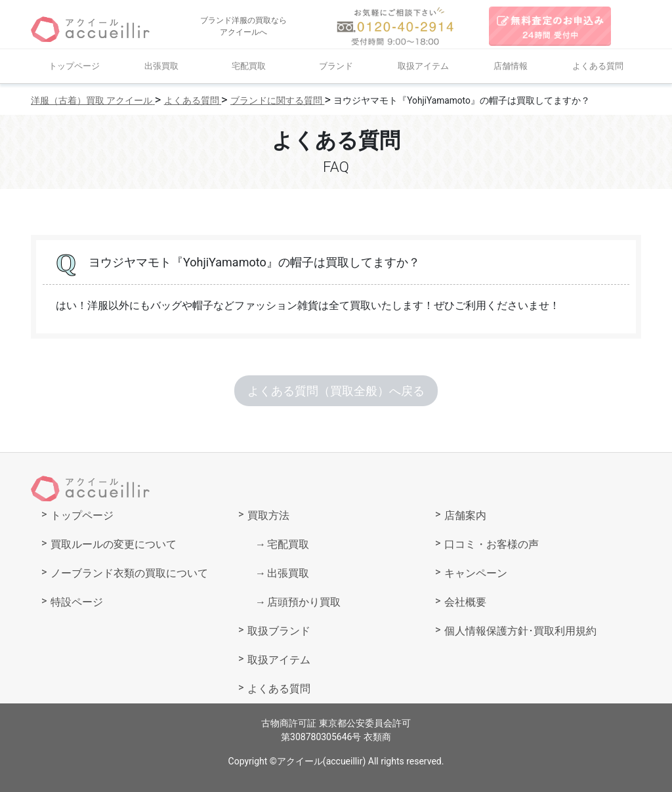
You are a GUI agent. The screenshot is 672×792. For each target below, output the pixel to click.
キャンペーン (476, 573)
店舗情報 (511, 66)
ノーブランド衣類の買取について (129, 573)
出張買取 (161, 66)
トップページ (74, 66)
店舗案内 (465, 515)
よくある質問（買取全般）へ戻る (336, 391)
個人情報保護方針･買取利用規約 (520, 631)
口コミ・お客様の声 (492, 544)
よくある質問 (598, 66)
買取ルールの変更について (114, 544)
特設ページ (77, 602)
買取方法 (268, 515)
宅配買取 (249, 66)
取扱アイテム (423, 66)
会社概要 (465, 602)
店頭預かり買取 (304, 602)
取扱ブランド (279, 631)
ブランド (336, 66)
